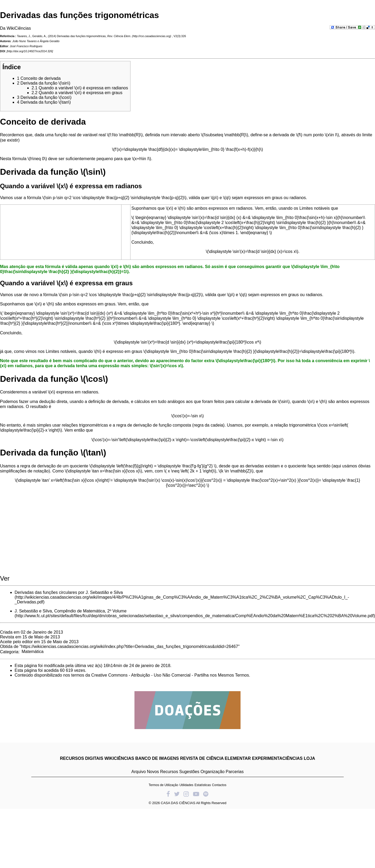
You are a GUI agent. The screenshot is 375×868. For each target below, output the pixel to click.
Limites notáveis (315, 208)
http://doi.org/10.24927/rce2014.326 (30, 51)
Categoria (9, 652)
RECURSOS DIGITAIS (82, 758)
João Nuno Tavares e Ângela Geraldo (36, 41)
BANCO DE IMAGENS (157, 758)
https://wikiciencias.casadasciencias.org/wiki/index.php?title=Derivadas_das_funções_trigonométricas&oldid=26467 (130, 646)
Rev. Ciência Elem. (119, 36)
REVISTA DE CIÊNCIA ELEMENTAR (215, 758)
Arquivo (138, 772)
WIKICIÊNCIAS (119, 758)
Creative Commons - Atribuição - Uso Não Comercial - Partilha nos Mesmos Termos (170, 675)
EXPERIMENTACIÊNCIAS (277, 758)
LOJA (309, 758)
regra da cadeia (208, 425)
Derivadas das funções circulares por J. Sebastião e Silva (69, 592)
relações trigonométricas (85, 425)
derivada (281, 135)
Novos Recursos (162, 772)
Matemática (32, 652)
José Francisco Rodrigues (26, 46)
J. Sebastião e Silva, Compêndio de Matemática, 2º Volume (71, 611)
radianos (298, 198)
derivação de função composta (162, 425)
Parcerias (235, 772)
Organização (213, 772)
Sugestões (189, 772)
